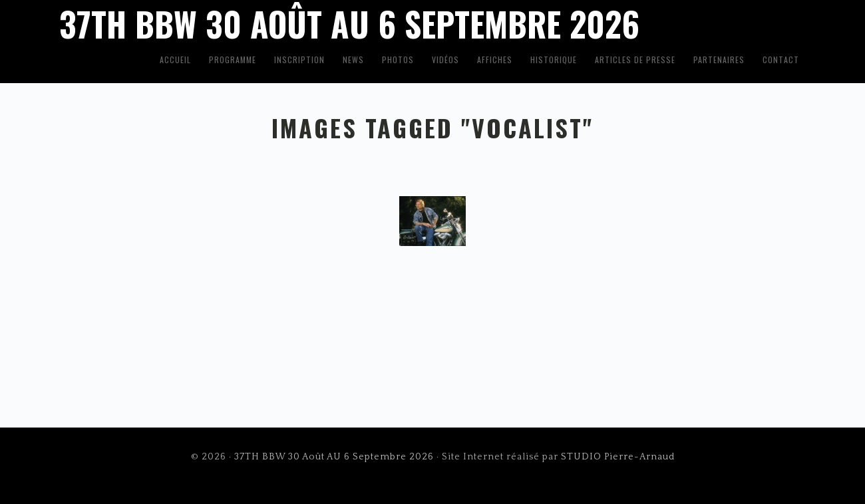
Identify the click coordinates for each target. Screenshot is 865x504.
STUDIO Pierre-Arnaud (618, 457)
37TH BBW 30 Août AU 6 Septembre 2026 (334, 457)
